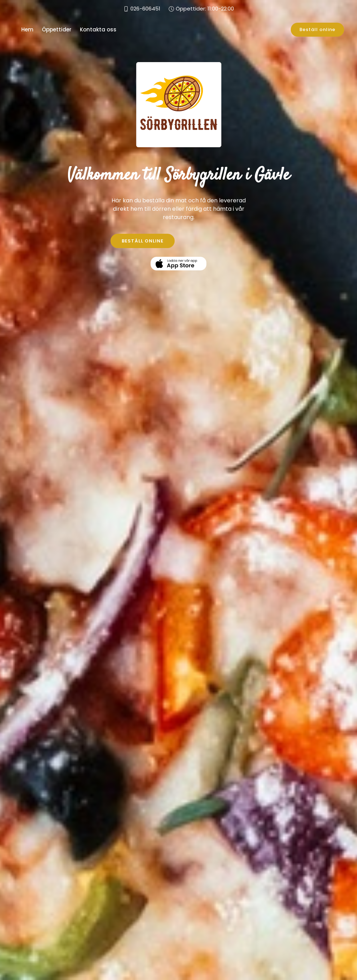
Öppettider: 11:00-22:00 (205, 9)
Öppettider (57, 29)
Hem (27, 29)
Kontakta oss (98, 29)
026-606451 (145, 9)
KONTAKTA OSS (215, 241)
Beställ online (317, 29)
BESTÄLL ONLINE (143, 241)
